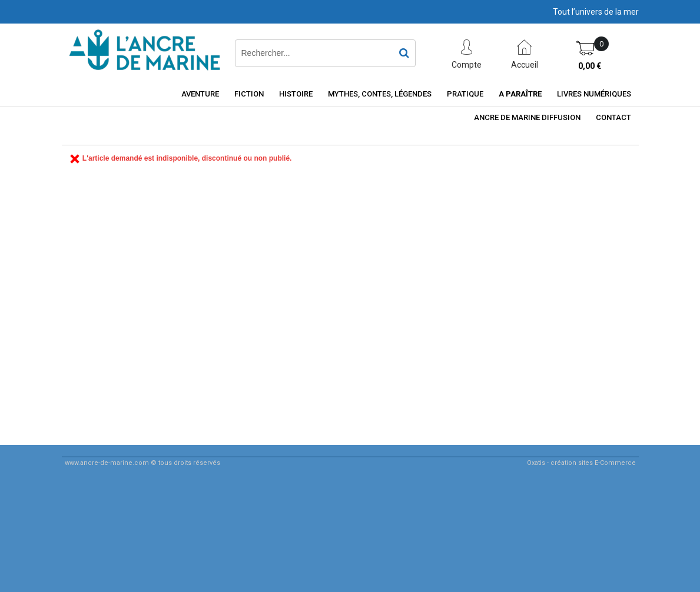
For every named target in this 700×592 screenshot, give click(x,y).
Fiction (249, 94)
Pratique (465, 94)
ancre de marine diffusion (527, 117)
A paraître (520, 94)
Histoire (296, 94)
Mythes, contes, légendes (380, 94)
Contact (613, 117)
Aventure (200, 94)
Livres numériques (594, 94)
